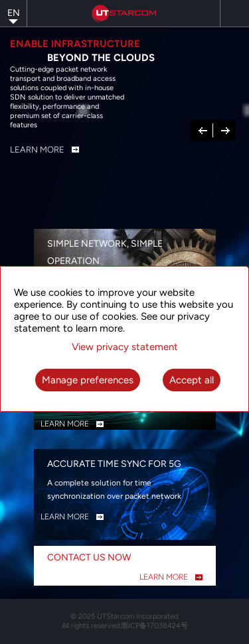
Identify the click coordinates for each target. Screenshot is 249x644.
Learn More (37, 150)
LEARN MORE (65, 424)
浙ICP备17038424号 (154, 626)
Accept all (192, 380)
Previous (203, 129)
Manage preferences (88, 380)
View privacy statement (125, 347)
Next (225, 129)
